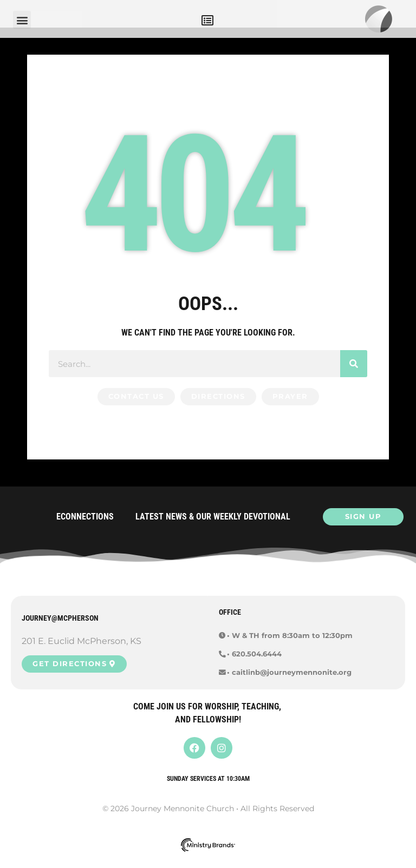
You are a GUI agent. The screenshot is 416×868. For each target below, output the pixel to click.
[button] (207, 20)
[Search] (354, 374)
